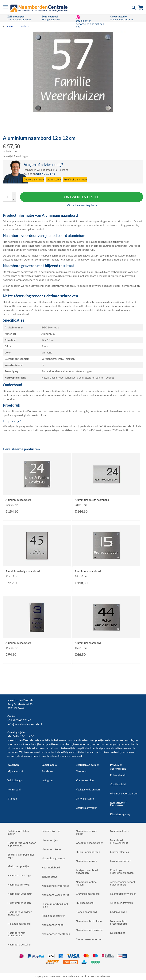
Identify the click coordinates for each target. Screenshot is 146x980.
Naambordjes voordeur (55, 886)
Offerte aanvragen (87, 808)
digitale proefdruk (32, 415)
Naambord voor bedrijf (55, 895)
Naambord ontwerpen (123, 894)
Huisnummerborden (88, 852)
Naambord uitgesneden (90, 930)
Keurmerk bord (51, 867)
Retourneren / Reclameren (118, 804)
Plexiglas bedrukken (53, 916)
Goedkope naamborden (90, 843)
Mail (56, 170)
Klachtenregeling (120, 814)
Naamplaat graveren (54, 858)
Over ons (81, 771)
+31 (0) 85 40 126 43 (90, 430)
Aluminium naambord (19, 500)
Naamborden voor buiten (87, 832)
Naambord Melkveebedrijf (119, 841)
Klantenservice (85, 780)
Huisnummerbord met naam (55, 905)
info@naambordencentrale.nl (25, 724)
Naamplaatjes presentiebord (118, 922)
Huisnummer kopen (19, 903)
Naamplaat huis (119, 831)
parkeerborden (100, 744)
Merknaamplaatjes (18, 866)
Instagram (48, 780)
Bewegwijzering (51, 831)
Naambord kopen (52, 849)
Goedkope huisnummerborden (122, 871)
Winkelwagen (15, 780)
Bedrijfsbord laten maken (18, 832)
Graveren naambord (88, 894)
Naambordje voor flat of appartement (22, 844)
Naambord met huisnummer (16, 934)
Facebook (47, 771)
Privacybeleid (118, 775)
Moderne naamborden (89, 939)
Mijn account (15, 771)
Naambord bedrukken (89, 921)
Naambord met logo (19, 875)
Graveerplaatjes (119, 852)
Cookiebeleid (118, 784)
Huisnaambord (85, 903)
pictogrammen (122, 744)
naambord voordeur (43, 225)
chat (63, 170)
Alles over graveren (121, 903)
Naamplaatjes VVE (18, 884)
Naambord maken (86, 861)
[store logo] (39, 8)
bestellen (13, 752)
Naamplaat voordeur (20, 894)
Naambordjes (50, 840)
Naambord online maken (86, 883)
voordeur (13, 744)
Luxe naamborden (121, 861)
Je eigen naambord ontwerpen (87, 871)
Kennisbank (14, 789)
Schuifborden (50, 876)
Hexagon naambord (19, 924)
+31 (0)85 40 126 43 (19, 720)
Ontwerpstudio (85, 799)
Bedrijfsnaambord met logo (21, 856)
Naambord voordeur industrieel (20, 913)
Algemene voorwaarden (124, 793)
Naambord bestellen (19, 944)
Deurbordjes (118, 933)
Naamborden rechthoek (56, 934)
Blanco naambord (86, 912)
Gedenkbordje (118, 912)
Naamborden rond (53, 925)
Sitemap (12, 799)
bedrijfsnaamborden (78, 744)
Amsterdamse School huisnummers (123, 883)
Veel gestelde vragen (88, 789)
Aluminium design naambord (92, 500)
